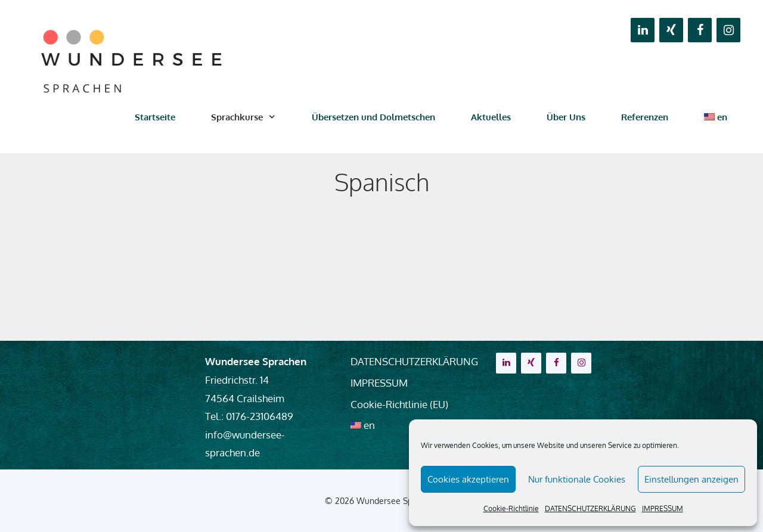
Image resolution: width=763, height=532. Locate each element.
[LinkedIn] (643, 30)
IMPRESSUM (663, 508)
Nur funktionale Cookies (577, 479)
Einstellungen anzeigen (691, 479)
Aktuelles (491, 117)
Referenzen (645, 117)
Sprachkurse (252, 117)
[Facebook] (700, 30)
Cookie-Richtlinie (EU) (399, 404)
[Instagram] (728, 30)
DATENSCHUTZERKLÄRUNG (590, 508)
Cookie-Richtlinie (511, 508)
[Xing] (671, 30)
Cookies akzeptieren (468, 479)
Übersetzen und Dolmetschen (373, 117)
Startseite (155, 117)
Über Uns (566, 117)
